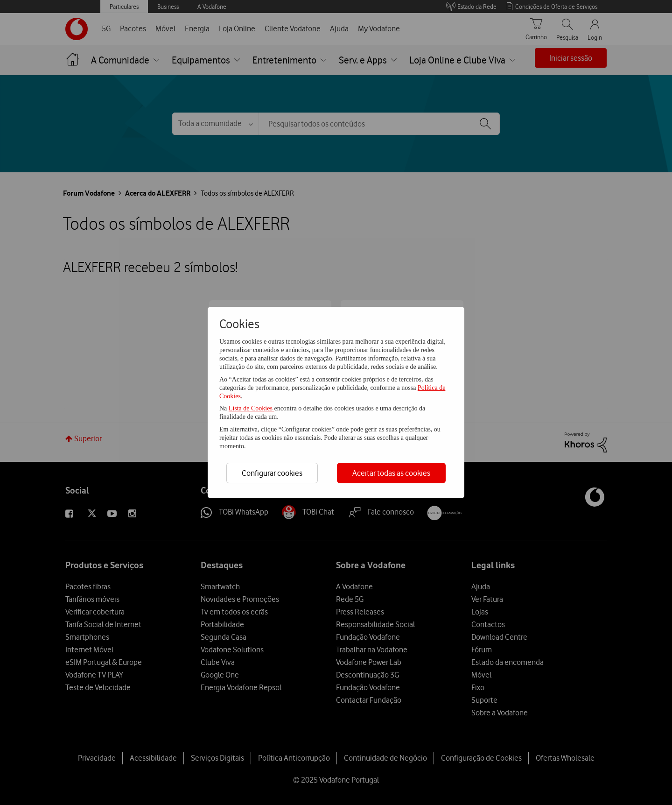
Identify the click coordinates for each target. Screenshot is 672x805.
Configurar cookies (272, 473)
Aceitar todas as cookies (391, 473)
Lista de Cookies (252, 408)
